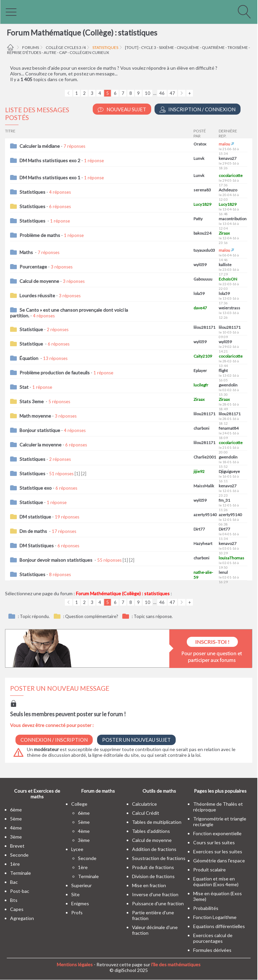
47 (172, 93)
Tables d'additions (151, 831)
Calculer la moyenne (40, 445)
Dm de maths (34, 531)
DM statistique (35, 517)
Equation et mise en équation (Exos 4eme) (216, 881)
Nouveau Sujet (122, 109)
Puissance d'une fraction (158, 903)
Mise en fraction (149, 885)
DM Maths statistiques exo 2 (50, 160)
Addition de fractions (154, 849)
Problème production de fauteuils (55, 373)
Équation (29, 358)
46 (162, 93)
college (79, 804)
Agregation (22, 918)
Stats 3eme (32, 401)
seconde (19, 855)
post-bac (20, 891)
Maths (27, 252)
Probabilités (206, 908)
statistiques (105, 47)
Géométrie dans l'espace (219, 861)
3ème (16, 837)
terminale (20, 873)
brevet (17, 846)
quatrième (213, 47)
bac (14, 882)
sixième (166, 47)
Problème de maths (40, 235)
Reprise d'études (24, 52)
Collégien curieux (89, 52)
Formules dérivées (212, 950)
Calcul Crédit (146, 813)
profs (77, 912)
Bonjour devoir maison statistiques (56, 560)
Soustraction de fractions (159, 858)
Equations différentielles (219, 926)
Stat (24, 387)
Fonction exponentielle (217, 833)
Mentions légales (75, 964)
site (75, 894)
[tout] (132, 47)
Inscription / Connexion (198, 109)
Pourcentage (33, 267)
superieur (81, 885)
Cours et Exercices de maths (37, 794)
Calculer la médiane (40, 146)
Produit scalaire (209, 870)
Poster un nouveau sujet (136, 740)
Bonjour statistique (40, 430)
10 (147, 93)
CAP (63, 52)
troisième (238, 47)
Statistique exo (36, 488)
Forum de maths (98, 791)
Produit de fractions (153, 867)
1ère (15, 864)
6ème (16, 810)
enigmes (80, 903)
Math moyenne (35, 416)
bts (14, 900)
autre (50, 52)
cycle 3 (149, 47)
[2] (84, 473)
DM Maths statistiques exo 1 (50, 177)
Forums (31, 47)
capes (17, 909)
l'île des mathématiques (176, 964)
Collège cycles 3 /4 (66, 47)
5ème (16, 819)
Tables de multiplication (157, 822)
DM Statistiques (37, 545)
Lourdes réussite (37, 295)
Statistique (31, 329)
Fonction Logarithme (215, 917)
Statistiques (32, 192)
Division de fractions (153, 876)
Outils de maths (159, 791)
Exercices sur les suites (218, 851)
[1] (77, 473)
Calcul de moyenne (39, 281)
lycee (77, 849)
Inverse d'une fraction (155, 894)
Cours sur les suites (214, 842)
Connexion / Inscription (54, 740)
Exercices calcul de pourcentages (213, 938)
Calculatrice (144, 804)
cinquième (188, 47)
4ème (16, 828)
